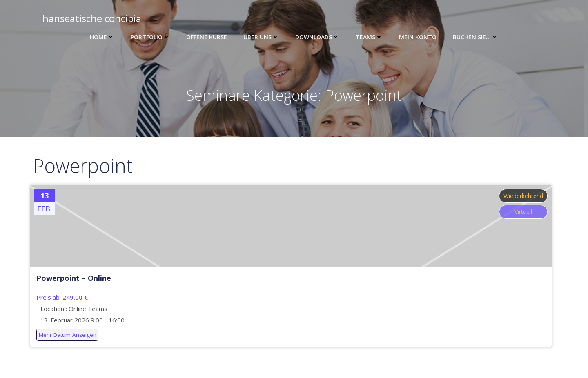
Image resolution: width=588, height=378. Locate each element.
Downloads (317, 37)
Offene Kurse (207, 37)
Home (102, 37)
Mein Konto (418, 37)
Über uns (261, 37)
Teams (369, 37)
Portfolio (150, 37)
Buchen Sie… (476, 37)
